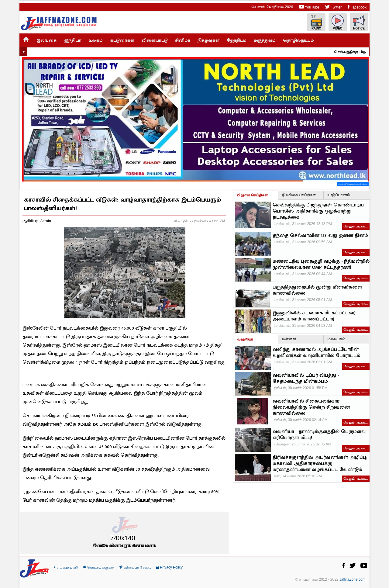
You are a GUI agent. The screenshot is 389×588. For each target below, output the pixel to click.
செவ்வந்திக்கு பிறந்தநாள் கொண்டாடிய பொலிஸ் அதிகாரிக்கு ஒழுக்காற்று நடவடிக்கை (355, 52)
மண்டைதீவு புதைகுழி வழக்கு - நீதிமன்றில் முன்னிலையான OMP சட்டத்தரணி (321, 265)
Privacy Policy (169, 567)
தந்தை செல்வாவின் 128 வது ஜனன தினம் (320, 236)
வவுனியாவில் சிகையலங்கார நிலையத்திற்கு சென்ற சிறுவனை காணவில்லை (311, 407)
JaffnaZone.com (353, 579)
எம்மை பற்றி (66, 567)
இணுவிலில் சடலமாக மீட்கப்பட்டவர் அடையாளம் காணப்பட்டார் (314, 316)
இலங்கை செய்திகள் (299, 195)
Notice (359, 22)
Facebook (357, 7)
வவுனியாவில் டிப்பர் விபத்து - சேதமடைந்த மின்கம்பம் (306, 379)
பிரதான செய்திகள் (252, 195)
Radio (316, 22)
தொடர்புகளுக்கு (99, 567)
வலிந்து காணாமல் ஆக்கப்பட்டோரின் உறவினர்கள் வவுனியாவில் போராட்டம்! (317, 353)
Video (338, 22)
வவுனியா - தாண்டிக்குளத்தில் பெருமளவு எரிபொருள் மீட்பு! (319, 435)
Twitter (333, 7)
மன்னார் (289, 339)
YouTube (309, 7)
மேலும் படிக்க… (356, 226)
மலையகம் (336, 339)
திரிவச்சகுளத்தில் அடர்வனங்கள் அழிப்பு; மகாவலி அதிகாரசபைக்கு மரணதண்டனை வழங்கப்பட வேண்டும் (320, 464)
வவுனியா (245, 339)
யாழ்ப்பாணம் (339, 195)
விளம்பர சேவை (135, 567)
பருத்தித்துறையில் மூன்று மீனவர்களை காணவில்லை (317, 290)
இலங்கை (47, 40)
